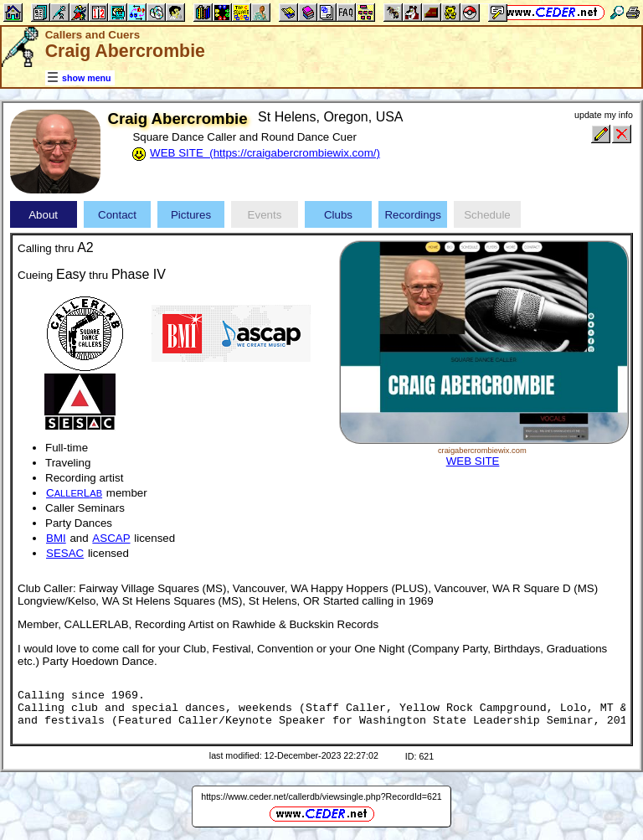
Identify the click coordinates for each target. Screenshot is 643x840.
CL (74, 493)
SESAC (65, 553)
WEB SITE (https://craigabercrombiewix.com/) (265, 153)
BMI (56, 538)
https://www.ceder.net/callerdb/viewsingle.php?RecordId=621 (321, 796)
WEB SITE (473, 461)
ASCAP (111, 538)
